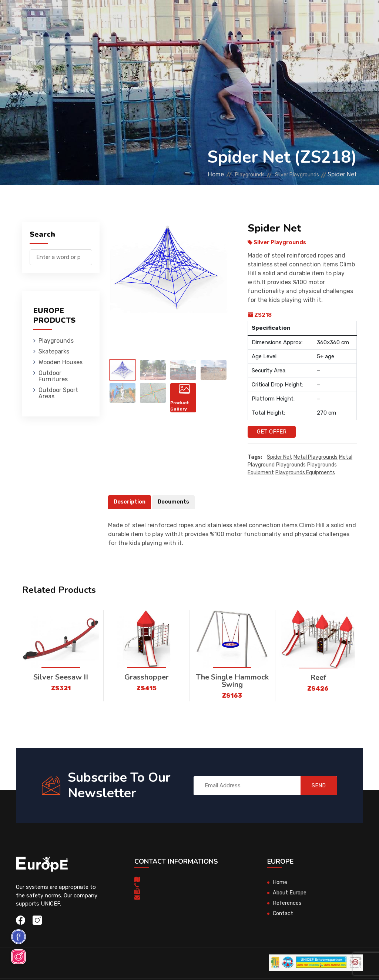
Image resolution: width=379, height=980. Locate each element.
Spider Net (279, 457)
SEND (315, 785)
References (287, 903)
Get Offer (272, 432)
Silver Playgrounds (292, 174)
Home (197, 174)
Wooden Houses (185, 16)
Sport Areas (255, 50)
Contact (284, 914)
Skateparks (139, 16)
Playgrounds (95, 16)
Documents (175, 502)
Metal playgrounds (316, 457)
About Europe (290, 893)
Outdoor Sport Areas (58, 393)
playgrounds (291, 465)
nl (334, 40)
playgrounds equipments (305, 473)
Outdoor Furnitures (243, 16)
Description (130, 502)
